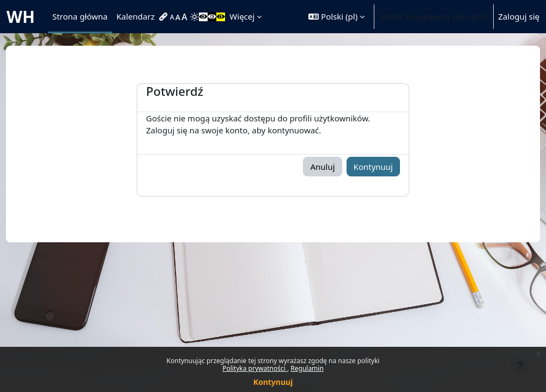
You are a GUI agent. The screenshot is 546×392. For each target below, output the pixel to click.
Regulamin (307, 368)
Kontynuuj (273, 382)
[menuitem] (165, 17)
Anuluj (322, 167)
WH (21, 17)
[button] (336, 17)
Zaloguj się (519, 16)
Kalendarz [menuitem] (136, 16)
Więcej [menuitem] (242, 16)
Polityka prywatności (255, 368)
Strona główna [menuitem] (80, 16)
